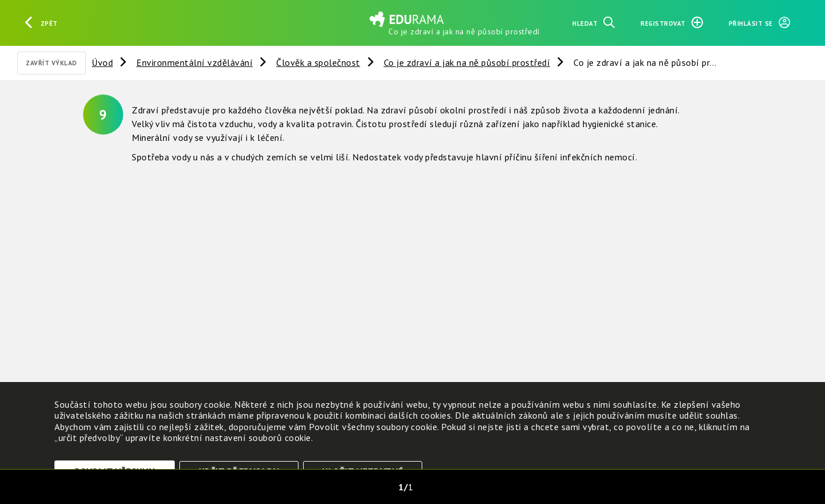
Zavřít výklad (52, 63)
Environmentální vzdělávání (195, 62)
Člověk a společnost (318, 62)
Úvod (102, 62)
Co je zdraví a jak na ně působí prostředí (467, 62)
